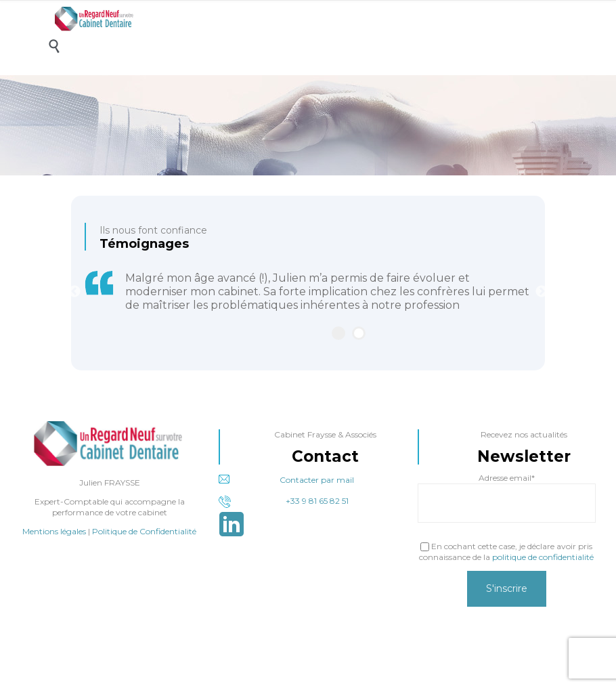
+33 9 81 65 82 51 (284, 502)
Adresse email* (507, 478)
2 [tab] (359, 333)
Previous (74, 292)
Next (542, 292)
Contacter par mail (286, 480)
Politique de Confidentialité (144, 531)
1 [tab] (338, 333)
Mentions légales (54, 531)
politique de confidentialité (543, 557)
